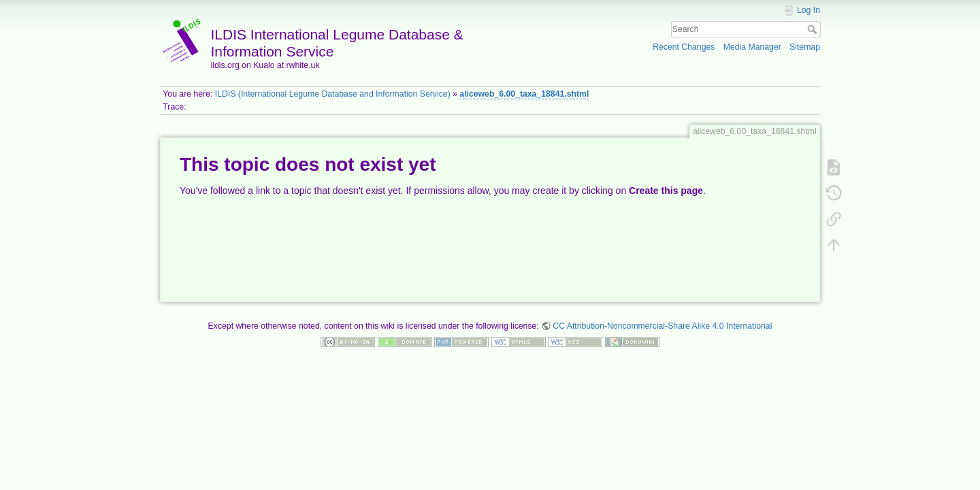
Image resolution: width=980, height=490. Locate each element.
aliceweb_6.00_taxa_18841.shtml (524, 94)
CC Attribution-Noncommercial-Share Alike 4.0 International (662, 326)
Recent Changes (684, 47)
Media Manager (752, 47)
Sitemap (805, 47)
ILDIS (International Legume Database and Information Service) (333, 94)
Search (814, 29)
